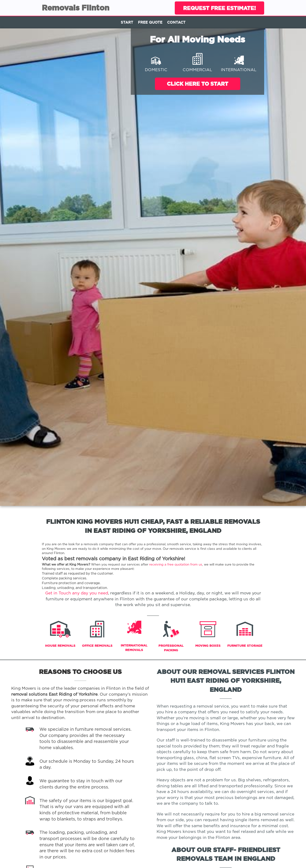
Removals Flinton (76, 8)
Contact (176, 22)
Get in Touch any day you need (77, 593)
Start (127, 22)
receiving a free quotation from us (176, 565)
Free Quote (150, 22)
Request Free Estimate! (219, 8)
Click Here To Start (198, 84)
